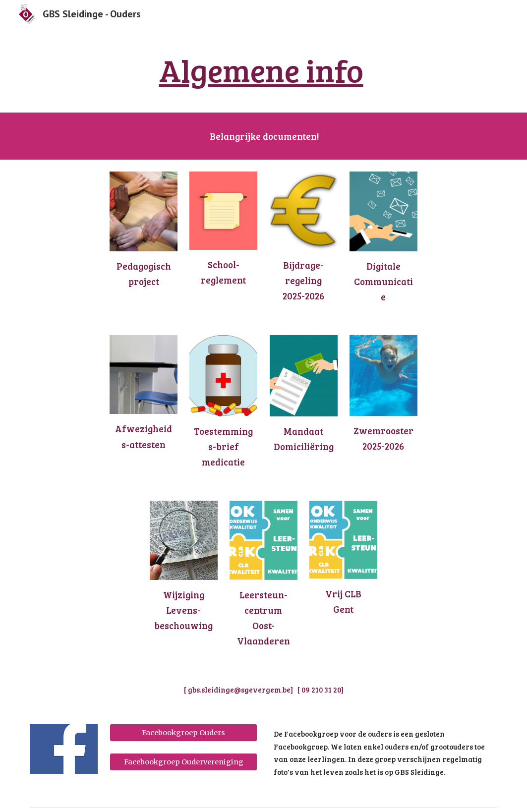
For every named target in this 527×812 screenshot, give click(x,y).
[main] (263, 70)
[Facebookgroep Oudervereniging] (183, 762)
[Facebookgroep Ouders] (183, 733)
